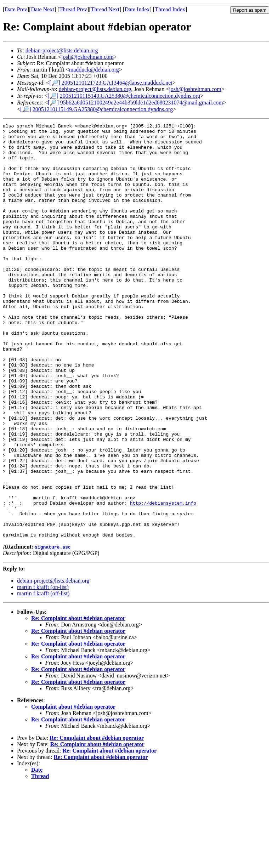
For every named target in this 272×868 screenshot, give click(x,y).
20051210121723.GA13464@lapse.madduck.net (117, 83)
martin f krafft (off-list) (43, 676)
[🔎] (55, 83)
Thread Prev (73, 9)
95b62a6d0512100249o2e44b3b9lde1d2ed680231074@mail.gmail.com (142, 103)
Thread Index (170, 9)
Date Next (43, 9)
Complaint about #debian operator (73, 790)
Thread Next (105, 9)
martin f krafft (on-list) (43, 670)
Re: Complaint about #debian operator (78, 701)
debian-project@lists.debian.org (62, 50)
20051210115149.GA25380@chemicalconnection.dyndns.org (130, 96)
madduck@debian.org (94, 70)
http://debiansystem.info (163, 579)
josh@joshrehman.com (87, 57)
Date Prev (16, 9)
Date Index (137, 9)
